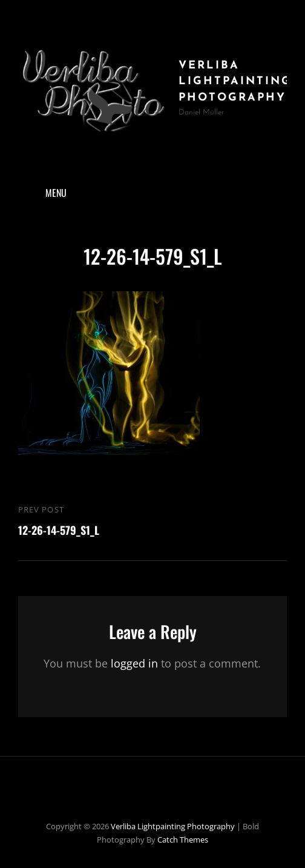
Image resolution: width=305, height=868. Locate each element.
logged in (134, 663)
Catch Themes (183, 840)
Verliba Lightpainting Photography (235, 82)
